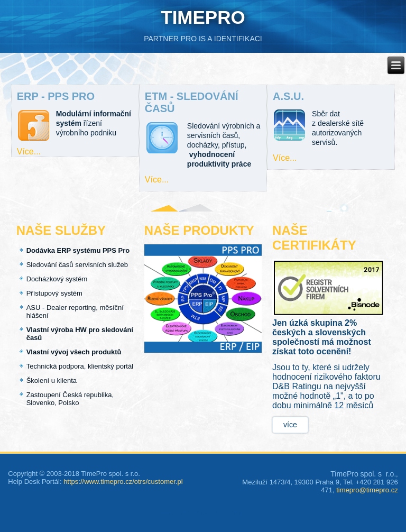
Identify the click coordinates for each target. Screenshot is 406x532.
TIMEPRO (203, 17)
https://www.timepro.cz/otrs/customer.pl (123, 481)
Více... (29, 152)
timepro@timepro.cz (367, 490)
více (290, 425)
